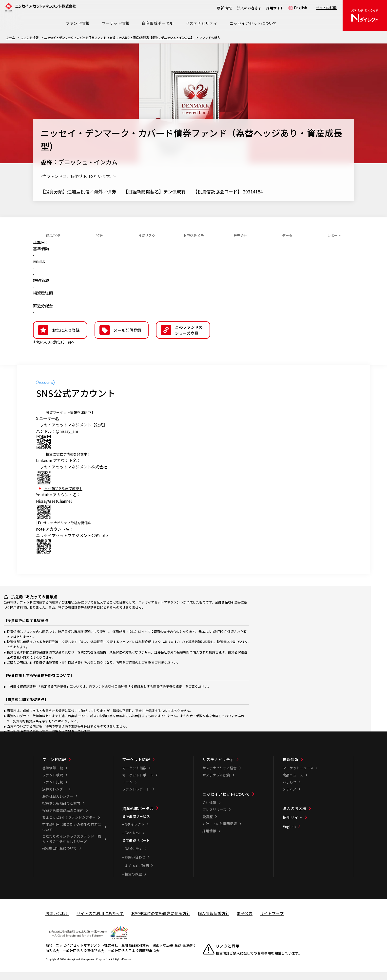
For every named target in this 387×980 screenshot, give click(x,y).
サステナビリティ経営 (220, 775)
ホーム (11, 37)
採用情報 (209, 838)
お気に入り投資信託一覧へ (57, 349)
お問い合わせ (135, 865)
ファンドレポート (136, 797)
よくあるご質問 (137, 873)
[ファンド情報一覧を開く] (77, 23)
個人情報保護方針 (213, 921)
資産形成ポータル (138, 816)
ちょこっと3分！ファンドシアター (69, 825)
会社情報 (209, 810)
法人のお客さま (249, 8)
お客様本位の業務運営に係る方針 (161, 921)
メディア (289, 797)
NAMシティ (133, 856)
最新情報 (225, 8)
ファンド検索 (53, 783)
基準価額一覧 (53, 775)
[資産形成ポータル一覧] (155, 816)
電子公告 (245, 921)
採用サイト (275, 8)
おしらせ (290, 790)
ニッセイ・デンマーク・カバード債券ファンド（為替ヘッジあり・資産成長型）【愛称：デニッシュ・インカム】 (119, 37)
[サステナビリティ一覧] (235, 767)
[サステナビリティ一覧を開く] (201, 23)
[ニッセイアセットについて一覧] (235, 802)
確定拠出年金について (59, 856)
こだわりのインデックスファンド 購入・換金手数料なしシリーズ (72, 846)
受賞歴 (208, 824)
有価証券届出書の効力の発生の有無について (72, 835)
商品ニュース (293, 783)
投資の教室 (133, 882)
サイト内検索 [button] (326, 8)
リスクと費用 (228, 954)
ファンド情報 (30, 37)
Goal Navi (132, 840)
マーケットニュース (298, 775)
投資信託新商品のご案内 (61, 811)
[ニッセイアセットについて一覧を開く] (253, 23)
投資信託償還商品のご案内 (63, 818)
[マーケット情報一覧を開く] (116, 23)
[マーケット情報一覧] (155, 767)
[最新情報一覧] (315, 767)
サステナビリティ (218, 767)
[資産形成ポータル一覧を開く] (157, 23)
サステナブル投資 (216, 783)
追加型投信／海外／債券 (92, 191)
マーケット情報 (136, 767)
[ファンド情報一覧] (74, 767)
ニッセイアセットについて (226, 802)
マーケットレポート (138, 783)
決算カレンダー (54, 797)
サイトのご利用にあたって (100, 921)
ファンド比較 (53, 790)
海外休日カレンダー (58, 804)
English (300, 8)
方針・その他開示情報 (220, 831)
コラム (127, 790)
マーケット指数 (134, 775)
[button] (183, 338)
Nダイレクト (135, 832)
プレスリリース (214, 817)
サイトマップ (272, 921)
